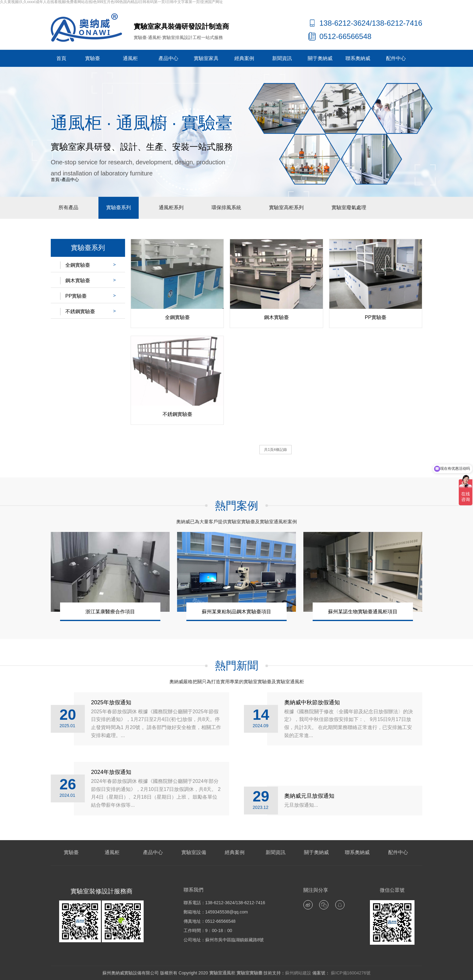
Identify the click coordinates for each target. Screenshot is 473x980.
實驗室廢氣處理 (349, 207)
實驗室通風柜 (222, 973)
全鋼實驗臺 (78, 265)
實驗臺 (93, 58)
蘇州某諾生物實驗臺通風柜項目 (363, 612)
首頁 (61, 58)
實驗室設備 (194, 852)
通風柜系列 (171, 207)
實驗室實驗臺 (250, 973)
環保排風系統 (226, 207)
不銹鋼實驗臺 (80, 311)
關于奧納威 (320, 58)
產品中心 (168, 58)
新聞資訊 (282, 58)
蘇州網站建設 (298, 973)
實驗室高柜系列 (286, 207)
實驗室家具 (206, 58)
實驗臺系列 (119, 207)
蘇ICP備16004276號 (350, 973)
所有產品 (68, 207)
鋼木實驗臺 (78, 281)
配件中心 (396, 58)
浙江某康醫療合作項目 (110, 612)
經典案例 (244, 58)
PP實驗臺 (76, 296)
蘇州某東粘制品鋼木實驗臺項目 (236, 612)
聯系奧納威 (358, 58)
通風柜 (130, 58)
